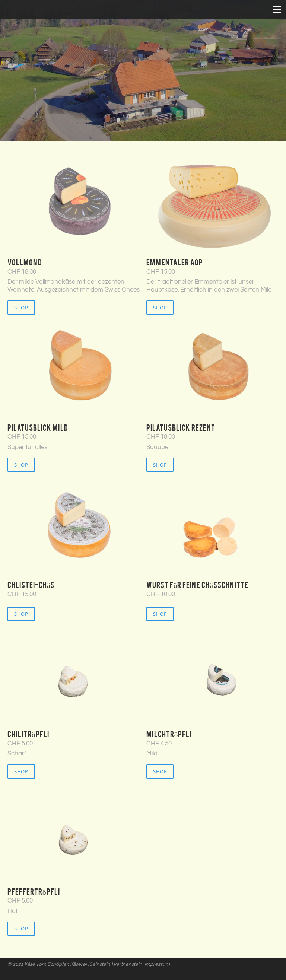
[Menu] (277, 9)
